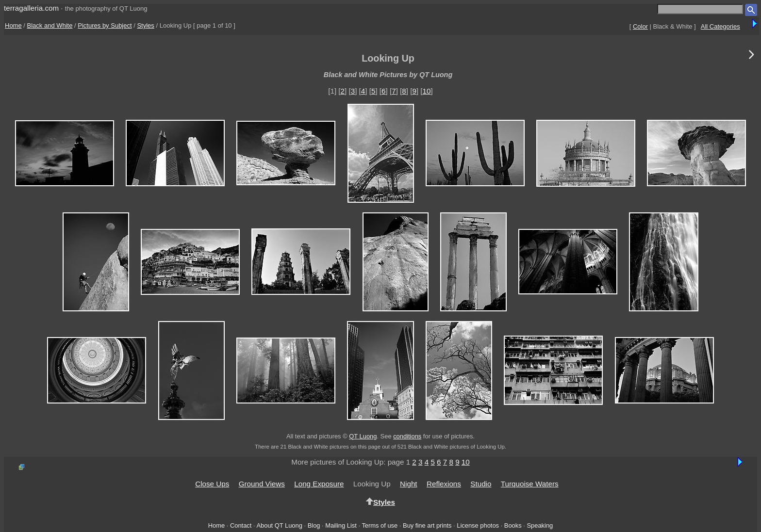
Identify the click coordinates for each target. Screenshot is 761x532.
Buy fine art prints (427, 525)
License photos (478, 525)
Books (513, 525)
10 (427, 91)
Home (13, 25)
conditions (407, 436)
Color (640, 26)
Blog (314, 525)
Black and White (50, 25)
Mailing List (341, 525)
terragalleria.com (31, 8)
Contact (241, 525)
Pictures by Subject (105, 25)
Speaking (540, 525)
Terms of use (380, 525)
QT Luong (363, 436)
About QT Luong (279, 525)
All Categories (720, 26)
